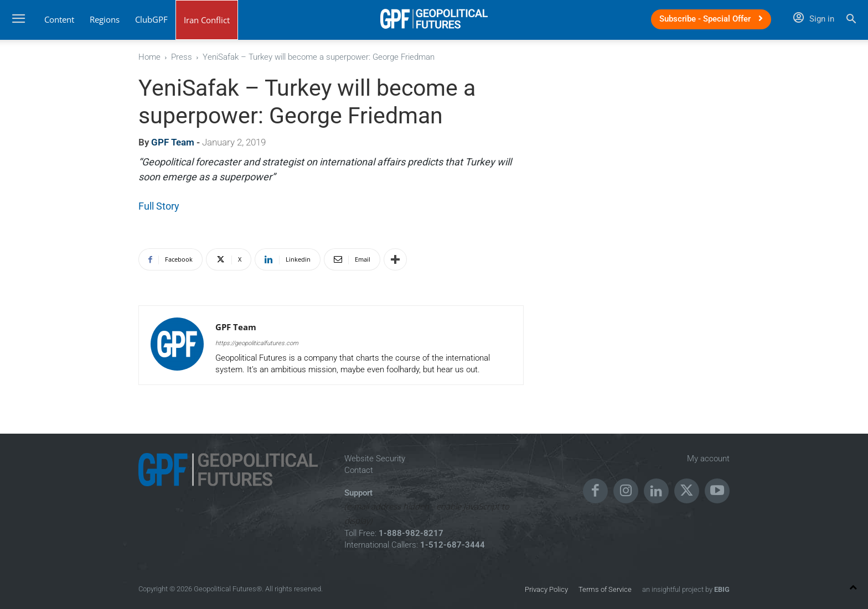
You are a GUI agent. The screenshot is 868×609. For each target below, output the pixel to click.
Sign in (814, 19)
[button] (851, 20)
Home (149, 57)
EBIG (721, 589)
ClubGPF (151, 19)
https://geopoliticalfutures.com (257, 343)
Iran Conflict (207, 20)
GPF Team (173, 142)
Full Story (159, 206)
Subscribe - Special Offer (711, 19)
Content (59, 19)
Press (182, 57)
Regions (105, 19)
